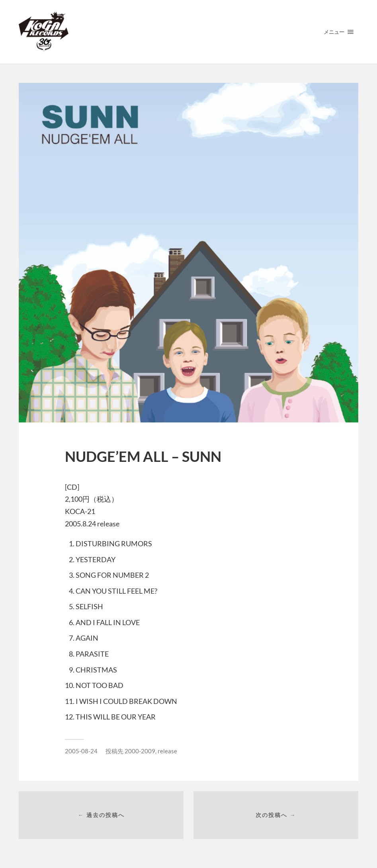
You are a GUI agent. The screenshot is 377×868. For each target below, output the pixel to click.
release (167, 751)
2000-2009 (140, 751)
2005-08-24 (81, 751)
